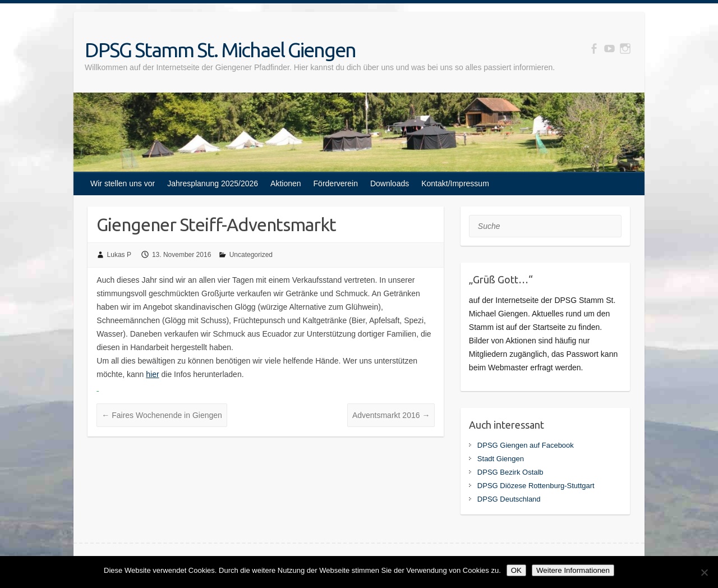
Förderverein (336, 183)
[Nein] (704, 572)
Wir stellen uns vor (123, 183)
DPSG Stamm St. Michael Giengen (220, 50)
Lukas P (119, 255)
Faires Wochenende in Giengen (162, 415)
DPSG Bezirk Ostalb (510, 472)
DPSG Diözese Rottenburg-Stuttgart (536, 486)
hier (152, 374)
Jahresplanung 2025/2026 (213, 183)
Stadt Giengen (501, 459)
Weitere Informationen (573, 570)
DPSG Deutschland (509, 499)
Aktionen (286, 183)
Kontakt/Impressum (455, 183)
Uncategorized (251, 255)
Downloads (390, 183)
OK (516, 570)
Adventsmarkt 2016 (391, 415)
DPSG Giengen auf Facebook (526, 445)
